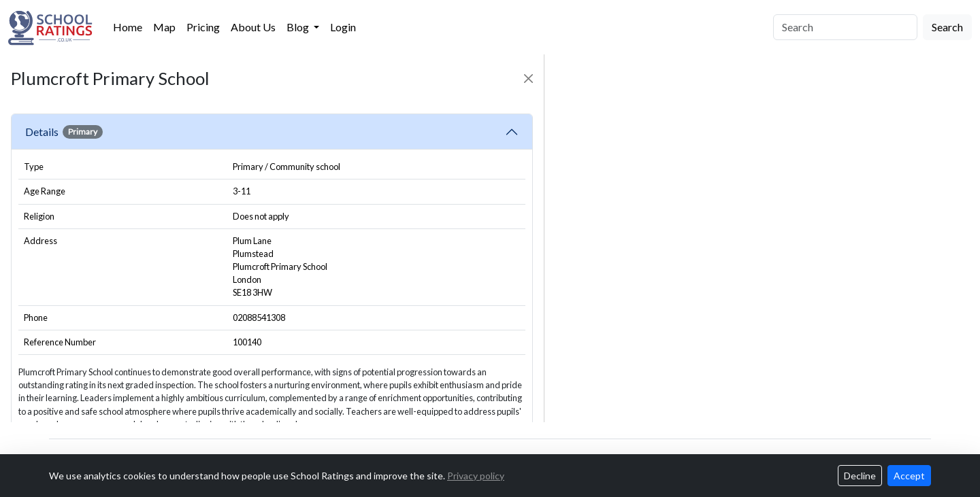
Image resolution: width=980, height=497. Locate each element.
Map (164, 27)
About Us (253, 27)
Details (64, 132)
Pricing (203, 27)
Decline (860, 476)
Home (128, 27)
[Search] (845, 27)
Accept (909, 476)
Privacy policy (476, 476)
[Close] (528, 79)
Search (947, 27)
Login (343, 27)
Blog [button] (299, 27)
